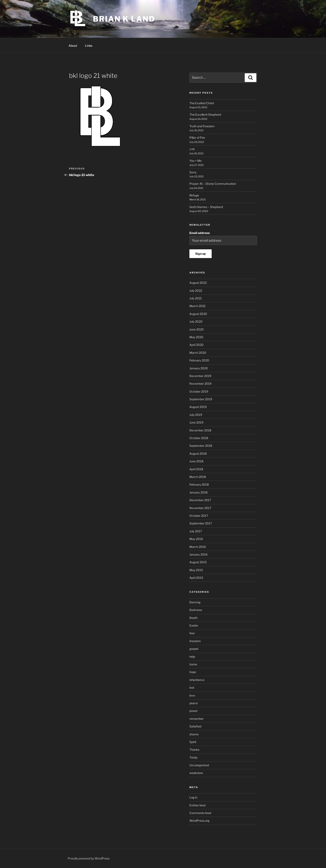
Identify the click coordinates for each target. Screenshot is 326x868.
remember (196, 719)
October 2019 (199, 391)
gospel (194, 649)
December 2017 (200, 500)
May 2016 (196, 539)
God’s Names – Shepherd (206, 207)
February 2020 (199, 360)
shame (194, 734)
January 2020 (199, 368)
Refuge (194, 195)
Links (89, 46)
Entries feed (197, 805)
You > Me (196, 161)
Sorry (193, 172)
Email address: (200, 233)
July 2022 (196, 291)
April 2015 (196, 578)
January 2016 (198, 554)
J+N (192, 149)
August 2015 (198, 562)
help (192, 657)
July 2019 (196, 415)
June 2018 (196, 461)
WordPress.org (199, 821)
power (194, 711)
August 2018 (198, 454)
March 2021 (198, 306)
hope (193, 672)
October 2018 (199, 438)
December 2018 (200, 430)
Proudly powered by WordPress (89, 858)
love (192, 695)
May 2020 (196, 337)
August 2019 (198, 407)
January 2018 (198, 492)
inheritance (197, 680)
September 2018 (201, 446)
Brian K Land (124, 19)
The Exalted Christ (202, 103)
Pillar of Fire (197, 138)
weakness (196, 773)
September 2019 (201, 399)
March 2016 (198, 547)
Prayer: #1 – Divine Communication (213, 184)
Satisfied (195, 726)
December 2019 (200, 376)
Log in (193, 797)
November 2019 (200, 384)
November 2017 (200, 508)
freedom (195, 641)
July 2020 (196, 321)
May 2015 (196, 570)
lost (192, 687)
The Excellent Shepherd (205, 114)
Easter (194, 625)
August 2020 (198, 314)
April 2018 (196, 469)
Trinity (193, 757)
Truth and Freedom (202, 126)
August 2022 (198, 283)
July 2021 (196, 298)
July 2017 (196, 531)
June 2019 (196, 422)
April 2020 (196, 345)
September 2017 (201, 523)
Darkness (196, 610)
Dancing (195, 602)
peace (194, 703)
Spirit (193, 742)
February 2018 (199, 484)
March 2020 (198, 353)
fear (192, 633)
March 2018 (198, 477)
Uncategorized (199, 765)
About (73, 46)
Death (193, 618)
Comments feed (200, 813)
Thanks (194, 750)
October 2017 (199, 516)
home (193, 664)
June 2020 (197, 329)
